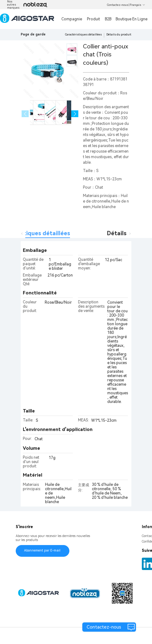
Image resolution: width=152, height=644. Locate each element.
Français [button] (138, 5)
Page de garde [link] (33, 34)
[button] (75, 114)
